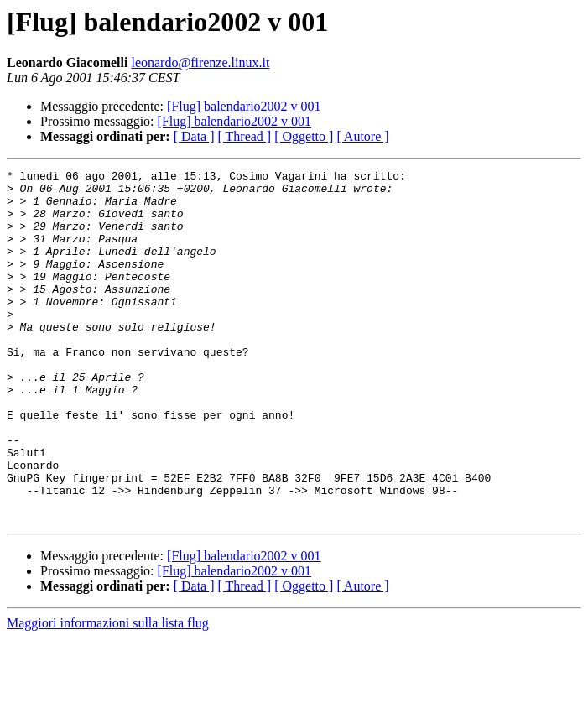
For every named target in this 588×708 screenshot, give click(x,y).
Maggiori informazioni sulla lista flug (108, 693)
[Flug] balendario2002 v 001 (244, 106)
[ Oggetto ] (304, 136)
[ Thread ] (245, 136)
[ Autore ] (362, 136)
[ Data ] (194, 136)
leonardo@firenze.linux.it (200, 62)
